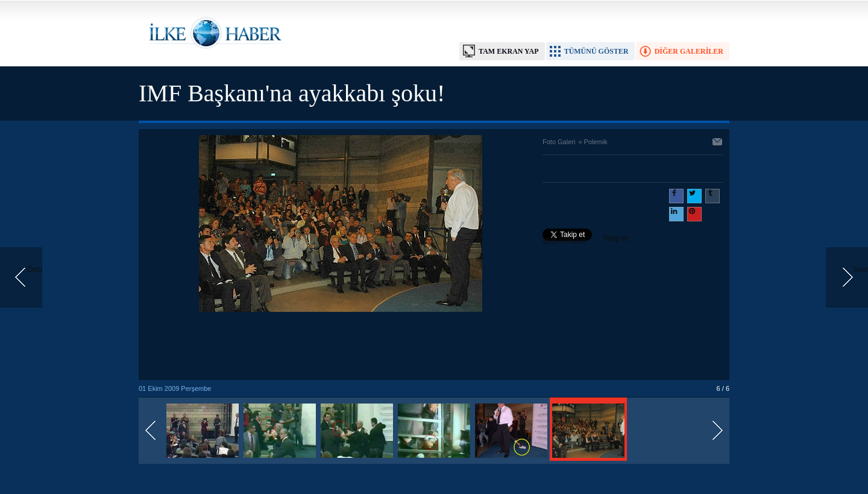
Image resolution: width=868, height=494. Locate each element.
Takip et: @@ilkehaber (586, 239)
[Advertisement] (341, 347)
